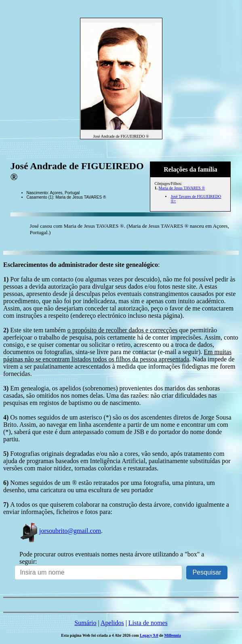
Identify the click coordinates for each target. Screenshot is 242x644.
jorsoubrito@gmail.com (60, 531)
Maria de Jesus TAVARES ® (182, 188)
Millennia (173, 635)
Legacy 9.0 (149, 635)
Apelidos (112, 623)
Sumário (85, 623)
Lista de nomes (148, 623)
